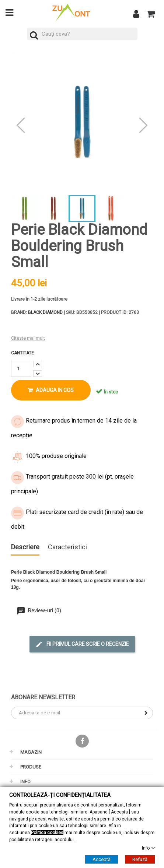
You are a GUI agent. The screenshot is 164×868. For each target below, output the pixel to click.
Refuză (140, 859)
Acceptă (102, 859)
